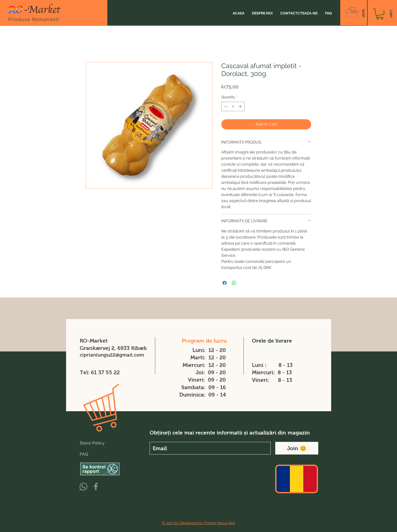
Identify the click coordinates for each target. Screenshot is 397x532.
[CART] (391, 14)
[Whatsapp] (83, 487)
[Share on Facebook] (225, 283)
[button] (380, 14)
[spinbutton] (233, 106)
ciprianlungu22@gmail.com (112, 355)
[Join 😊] (297, 448)
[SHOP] (363, 13)
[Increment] (241, 106)
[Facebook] (96, 487)
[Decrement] (225, 106)
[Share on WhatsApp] (234, 283)
